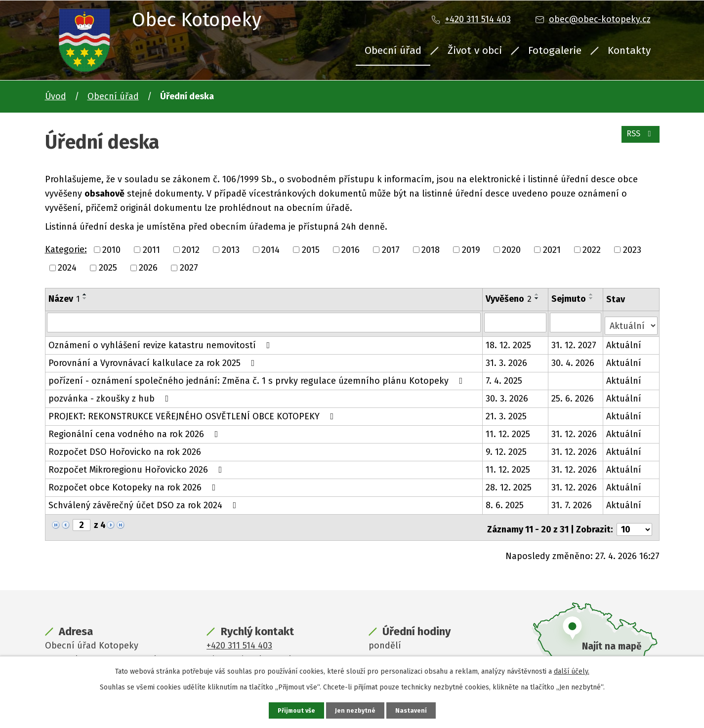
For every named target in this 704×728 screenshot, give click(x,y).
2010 (111, 249)
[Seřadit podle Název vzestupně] (85, 294)
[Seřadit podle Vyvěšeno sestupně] (538, 298)
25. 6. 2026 (574, 395)
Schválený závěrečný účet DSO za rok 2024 (145, 502)
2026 (148, 268)
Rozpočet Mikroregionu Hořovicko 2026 (137, 466)
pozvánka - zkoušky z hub (111, 395)
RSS (638, 139)
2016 (351, 249)
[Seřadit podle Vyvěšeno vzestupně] (538, 294)
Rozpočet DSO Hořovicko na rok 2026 (125, 448)
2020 (511, 249)
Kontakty (629, 50)
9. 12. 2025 (507, 448)
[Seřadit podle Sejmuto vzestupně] (592, 294)
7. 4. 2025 (504, 377)
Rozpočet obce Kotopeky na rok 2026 (134, 484)
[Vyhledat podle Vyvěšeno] (516, 322)
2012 (191, 249)
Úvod (56, 96)
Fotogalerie (555, 50)
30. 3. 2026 (507, 395)
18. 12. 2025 (509, 342)
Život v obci (475, 50)
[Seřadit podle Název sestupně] (85, 298)
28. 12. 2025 (509, 484)
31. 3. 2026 (507, 360)
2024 (67, 268)
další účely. (572, 670)
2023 (632, 249)
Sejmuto (570, 299)
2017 (391, 249)
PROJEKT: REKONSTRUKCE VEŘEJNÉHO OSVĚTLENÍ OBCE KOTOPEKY (193, 413)
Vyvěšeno (509, 299)
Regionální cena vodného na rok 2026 (135, 431)
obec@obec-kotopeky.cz (600, 19)
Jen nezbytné (356, 710)
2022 (592, 249)
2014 (270, 249)
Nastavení (414, 710)
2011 (151, 249)
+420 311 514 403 (478, 19)
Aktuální (624, 342)
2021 (552, 249)
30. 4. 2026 (574, 360)
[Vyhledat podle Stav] (631, 321)
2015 (311, 249)
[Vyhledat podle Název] (264, 322)
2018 (431, 249)
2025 (108, 268)
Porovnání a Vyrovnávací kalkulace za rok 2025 (154, 360)
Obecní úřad (393, 50)
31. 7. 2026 (573, 502)
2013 (231, 249)
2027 (189, 268)
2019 (471, 249)
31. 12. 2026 (575, 431)
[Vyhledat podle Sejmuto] (576, 322)
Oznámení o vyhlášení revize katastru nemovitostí (161, 342)
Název (64, 299)
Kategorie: (66, 249)
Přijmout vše (295, 710)
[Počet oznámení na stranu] (634, 522)
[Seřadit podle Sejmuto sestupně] (592, 298)
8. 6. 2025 (505, 502)
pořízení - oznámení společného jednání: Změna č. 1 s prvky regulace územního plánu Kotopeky (258, 377)
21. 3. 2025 (507, 413)
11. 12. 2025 (508, 431)
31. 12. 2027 (575, 342)
